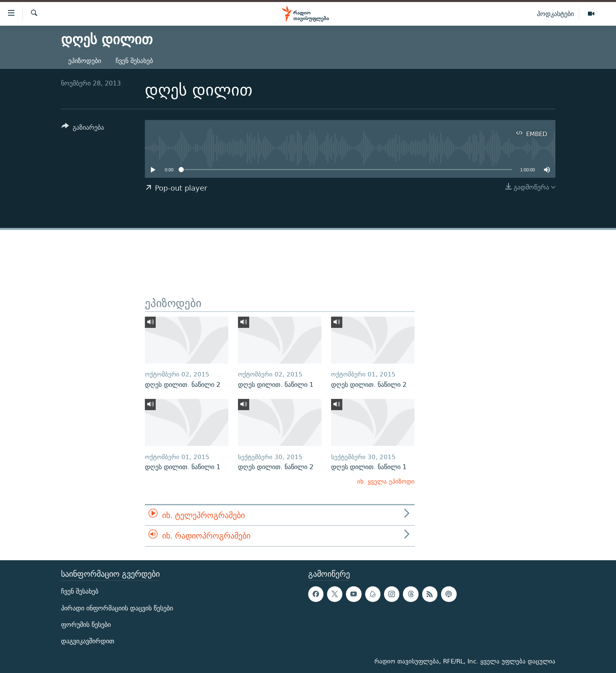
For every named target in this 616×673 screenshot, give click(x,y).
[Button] (83, 129)
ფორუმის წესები (86, 625)
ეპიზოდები (85, 61)
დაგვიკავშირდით (88, 641)
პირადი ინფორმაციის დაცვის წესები (117, 608)
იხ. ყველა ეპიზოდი (386, 481)
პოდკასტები (555, 14)
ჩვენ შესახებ (134, 61)
